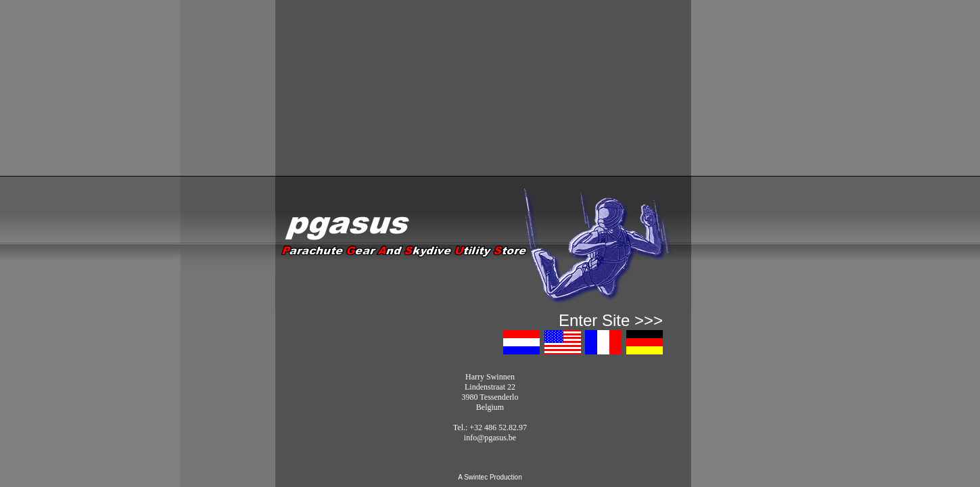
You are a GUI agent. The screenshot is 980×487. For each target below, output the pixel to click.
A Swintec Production (490, 477)
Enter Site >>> (611, 320)
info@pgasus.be (490, 438)
